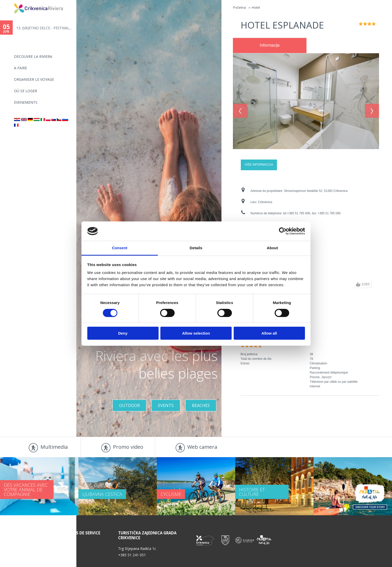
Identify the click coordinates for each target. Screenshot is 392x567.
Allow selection (196, 333)
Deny (123, 333)
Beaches (201, 405)
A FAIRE (20, 68)
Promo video (128, 447)
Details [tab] (196, 248)
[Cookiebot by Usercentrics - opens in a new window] (283, 231)
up (358, 284)
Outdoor (129, 405)
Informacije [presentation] (270, 45)
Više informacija (259, 165)
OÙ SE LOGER (26, 91)
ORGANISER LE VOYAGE (34, 79)
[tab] (270, 46)
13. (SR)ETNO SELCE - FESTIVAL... (44, 28)
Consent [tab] (120, 248)
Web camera (202, 447)
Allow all (269, 333)
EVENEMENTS (26, 102)
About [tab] (272, 248)
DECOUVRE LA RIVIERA (33, 56)
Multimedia (54, 447)
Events (166, 405)
